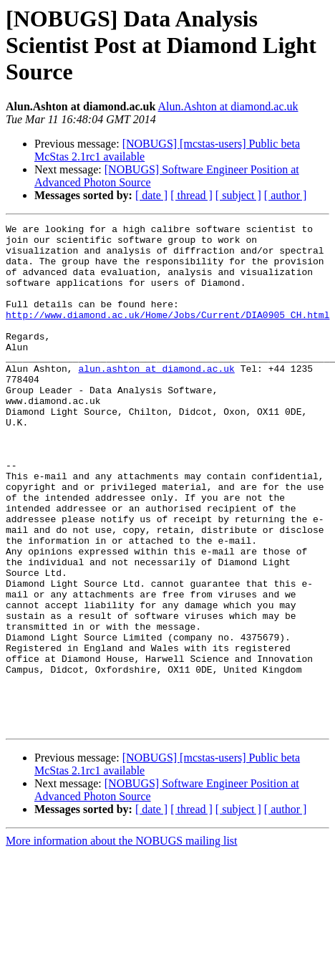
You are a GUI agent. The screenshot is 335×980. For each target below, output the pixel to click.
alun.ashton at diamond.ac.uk (156, 398)
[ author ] (286, 195)
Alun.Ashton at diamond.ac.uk (228, 106)
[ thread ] (191, 195)
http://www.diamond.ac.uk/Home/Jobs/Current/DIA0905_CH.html (167, 334)
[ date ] (151, 195)
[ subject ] (238, 195)
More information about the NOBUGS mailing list (122, 942)
